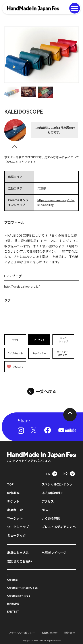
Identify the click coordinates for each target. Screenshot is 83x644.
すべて (15, 340)
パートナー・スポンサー (64, 353)
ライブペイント (15, 353)
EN (48, 474)
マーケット (39, 340)
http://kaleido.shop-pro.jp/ (22, 286)
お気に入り (15, 366)
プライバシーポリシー (22, 633)
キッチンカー (39, 353)
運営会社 (69, 633)
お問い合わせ (50, 633)
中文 (65, 474)
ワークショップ (64, 340)
